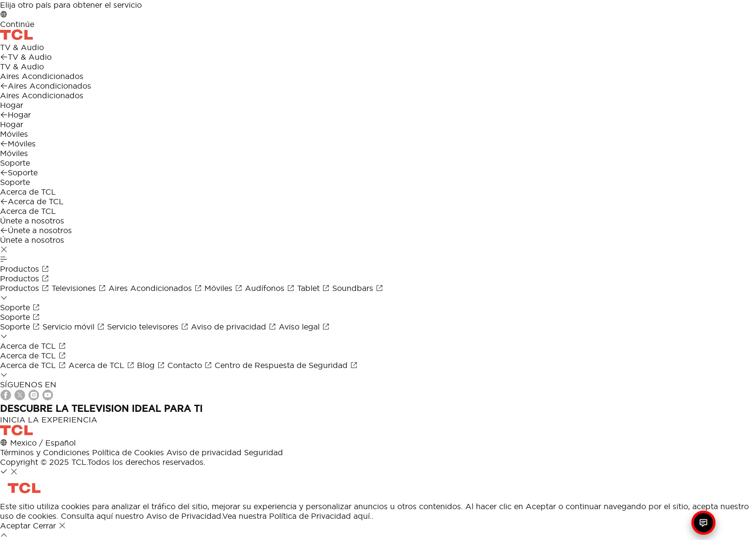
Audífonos (271, 288)
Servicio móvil (75, 327)
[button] (4, 250)
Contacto (191, 365)
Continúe (17, 24)
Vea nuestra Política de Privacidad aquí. (297, 516)
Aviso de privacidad (235, 327)
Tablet (315, 288)
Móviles (225, 288)
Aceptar (16, 526)
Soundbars (358, 288)
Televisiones (80, 288)
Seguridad (263, 452)
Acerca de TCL (34, 365)
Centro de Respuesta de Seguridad (286, 365)
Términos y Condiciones (45, 452)
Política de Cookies (128, 452)
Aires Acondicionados (156, 288)
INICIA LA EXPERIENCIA (49, 420)
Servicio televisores (149, 327)
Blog (152, 365)
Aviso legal (304, 327)
